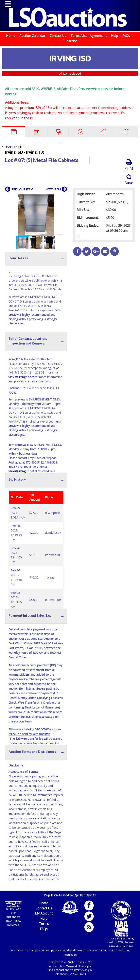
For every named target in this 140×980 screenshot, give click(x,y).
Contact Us (58, 36)
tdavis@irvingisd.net (21, 377)
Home (11, 36)
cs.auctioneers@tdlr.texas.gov (74, 970)
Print (129, 165)
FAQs (126, 36)
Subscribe (70, 41)
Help (114, 36)
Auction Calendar (32, 36)
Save (129, 180)
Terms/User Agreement (89, 36)
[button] (63, 198)
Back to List (13, 147)
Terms (44, 924)
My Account (44, 913)
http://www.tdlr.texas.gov (76, 966)
